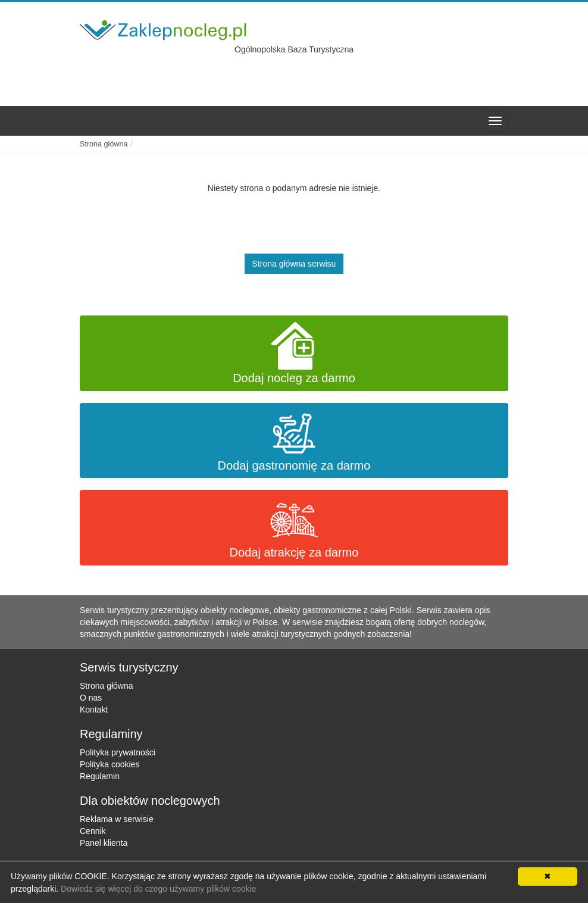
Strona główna (107, 686)
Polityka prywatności (118, 752)
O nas (91, 698)
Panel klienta (104, 843)
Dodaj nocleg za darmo (294, 353)
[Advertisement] (413, 70)
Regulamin (100, 776)
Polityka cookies (110, 764)
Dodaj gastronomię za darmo (294, 441)
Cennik (93, 831)
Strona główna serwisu (294, 264)
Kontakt (94, 710)
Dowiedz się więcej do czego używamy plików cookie (158, 889)
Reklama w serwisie (117, 819)
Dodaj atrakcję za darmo (294, 528)
